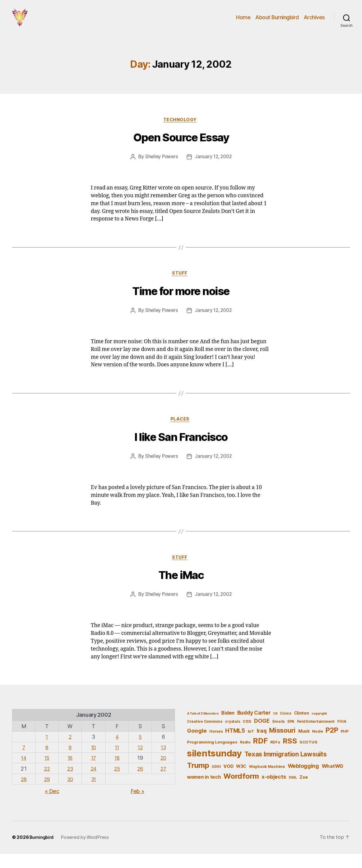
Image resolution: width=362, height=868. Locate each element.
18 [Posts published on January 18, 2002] (117, 772)
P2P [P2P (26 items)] (332, 744)
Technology (181, 130)
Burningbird (42, 852)
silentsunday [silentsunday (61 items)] (214, 767)
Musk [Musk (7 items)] (304, 745)
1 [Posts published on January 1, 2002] (47, 751)
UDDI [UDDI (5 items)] (216, 780)
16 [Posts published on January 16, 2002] (70, 772)
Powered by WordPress (87, 852)
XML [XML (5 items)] (293, 791)
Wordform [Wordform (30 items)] (241, 790)
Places (181, 432)
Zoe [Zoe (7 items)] (304, 791)
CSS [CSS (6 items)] (247, 735)
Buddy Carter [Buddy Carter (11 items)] (254, 727)
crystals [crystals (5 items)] (232, 735)
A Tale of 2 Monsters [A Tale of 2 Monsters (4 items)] (203, 728)
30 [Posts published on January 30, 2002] (70, 793)
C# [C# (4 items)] (275, 728)
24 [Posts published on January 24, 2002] (94, 782)
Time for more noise (181, 303)
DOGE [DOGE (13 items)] (262, 734)
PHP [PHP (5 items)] (344, 745)
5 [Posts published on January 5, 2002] (140, 751)
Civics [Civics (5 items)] (285, 727)
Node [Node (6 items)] (318, 745)
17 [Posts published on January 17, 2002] (94, 772)
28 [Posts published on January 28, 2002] (24, 793)
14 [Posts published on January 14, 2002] (24, 772)
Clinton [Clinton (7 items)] (302, 727)
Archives (314, 22)
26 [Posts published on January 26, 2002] (140, 782)
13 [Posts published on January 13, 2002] (163, 761)
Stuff (181, 285)
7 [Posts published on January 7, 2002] (24, 761)
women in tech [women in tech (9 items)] (204, 791)
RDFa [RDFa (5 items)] (275, 756)
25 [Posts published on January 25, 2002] (117, 782)
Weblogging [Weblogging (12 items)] (303, 780)
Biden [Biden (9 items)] (228, 727)
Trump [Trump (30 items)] (198, 779)
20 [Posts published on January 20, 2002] (163, 772)
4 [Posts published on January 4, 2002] (117, 751)
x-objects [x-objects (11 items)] (274, 791)
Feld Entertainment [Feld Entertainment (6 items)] (316, 735)
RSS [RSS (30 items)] (290, 755)
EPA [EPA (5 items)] (291, 735)
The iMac (181, 589)
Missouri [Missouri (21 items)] (282, 744)
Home (243, 22)
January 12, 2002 (214, 167)
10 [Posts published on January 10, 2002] (94, 761)
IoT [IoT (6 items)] (251, 745)
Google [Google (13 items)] (197, 744)
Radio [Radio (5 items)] (245, 756)
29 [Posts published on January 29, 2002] (47, 793)
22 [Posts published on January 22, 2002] (47, 782)
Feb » (138, 805)
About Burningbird (277, 22)
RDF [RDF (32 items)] (260, 755)
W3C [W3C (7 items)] (241, 780)
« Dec (52, 805)
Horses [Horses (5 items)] (216, 745)
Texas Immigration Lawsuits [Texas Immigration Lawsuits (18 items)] (286, 768)
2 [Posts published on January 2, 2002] (71, 751)
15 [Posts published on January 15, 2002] (47, 772)
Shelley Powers (160, 167)
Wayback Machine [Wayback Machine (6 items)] (267, 780)
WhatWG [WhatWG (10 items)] (333, 780)
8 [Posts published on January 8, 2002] (47, 761)
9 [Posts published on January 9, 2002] (71, 761)
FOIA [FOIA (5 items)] (342, 735)
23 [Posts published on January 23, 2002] (70, 782)
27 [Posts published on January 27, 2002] (163, 782)
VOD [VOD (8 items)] (228, 780)
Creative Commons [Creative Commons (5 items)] (205, 735)
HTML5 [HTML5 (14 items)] (235, 745)
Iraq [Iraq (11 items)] (262, 745)
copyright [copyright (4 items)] (319, 728)
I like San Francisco (181, 450)
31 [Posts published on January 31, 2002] (94, 793)
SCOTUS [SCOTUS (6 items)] (308, 756)
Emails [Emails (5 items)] (279, 735)
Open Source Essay (181, 148)
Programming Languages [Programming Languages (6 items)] (212, 756)
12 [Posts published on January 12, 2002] (140, 761)
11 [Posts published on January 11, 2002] (117, 761)
